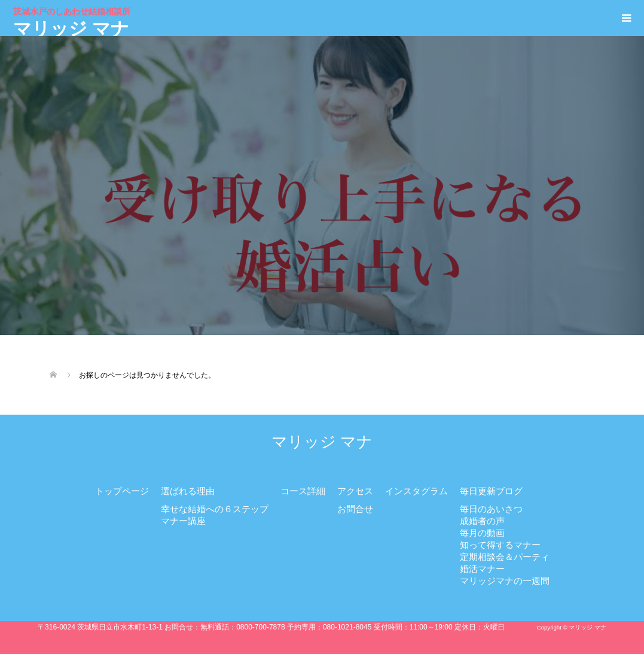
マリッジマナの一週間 (505, 581)
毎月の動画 (482, 533)
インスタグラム (416, 491)
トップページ (122, 491)
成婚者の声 (482, 521)
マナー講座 (183, 521)
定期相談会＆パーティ (505, 557)
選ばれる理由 (188, 491)
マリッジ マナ (73, 21)
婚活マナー (482, 569)
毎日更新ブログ (491, 491)
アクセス (355, 491)
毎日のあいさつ (491, 509)
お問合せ (355, 509)
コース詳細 (303, 491)
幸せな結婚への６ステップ (215, 509)
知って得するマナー (500, 545)
